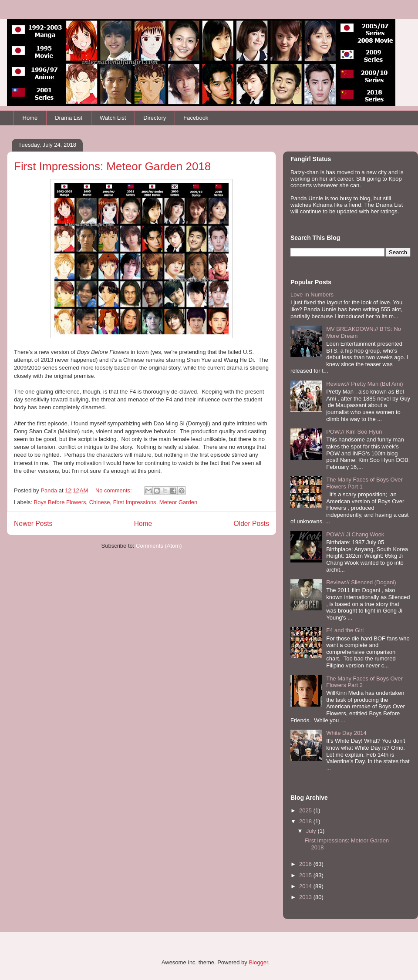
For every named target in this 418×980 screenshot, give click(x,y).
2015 (306, 875)
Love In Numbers (312, 295)
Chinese (100, 502)
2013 (306, 897)
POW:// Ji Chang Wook (355, 534)
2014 (306, 886)
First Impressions (135, 502)
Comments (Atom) (159, 546)
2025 (306, 810)
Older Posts (251, 524)
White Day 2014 (346, 733)
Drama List (69, 118)
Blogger (258, 962)
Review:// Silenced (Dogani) (361, 582)
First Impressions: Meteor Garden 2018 (112, 166)
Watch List (113, 118)
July (312, 831)
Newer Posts (33, 524)
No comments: (114, 490)
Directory (155, 118)
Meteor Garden (178, 502)
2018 (306, 821)
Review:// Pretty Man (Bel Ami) (364, 384)
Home (30, 118)
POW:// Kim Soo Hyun (354, 432)
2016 (306, 864)
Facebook (196, 118)
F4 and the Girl (345, 630)
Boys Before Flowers (60, 502)
